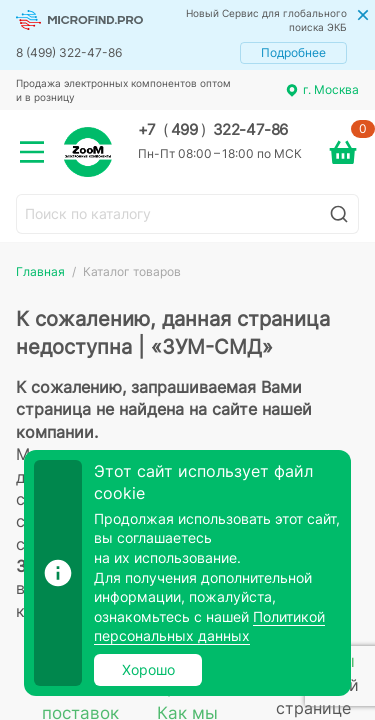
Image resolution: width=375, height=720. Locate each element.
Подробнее (293, 52)
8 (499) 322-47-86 (69, 52)
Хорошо (148, 669)
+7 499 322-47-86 (213, 130)
